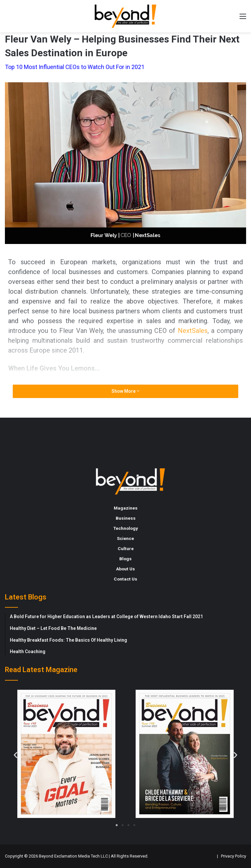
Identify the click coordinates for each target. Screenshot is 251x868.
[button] (16, 755)
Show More (125, 391)
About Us (125, 569)
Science (125, 538)
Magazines (126, 508)
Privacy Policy (234, 856)
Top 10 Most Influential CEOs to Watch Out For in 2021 (75, 67)
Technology (126, 528)
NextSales (193, 331)
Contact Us (125, 579)
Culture (126, 548)
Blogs (125, 559)
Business (126, 518)
